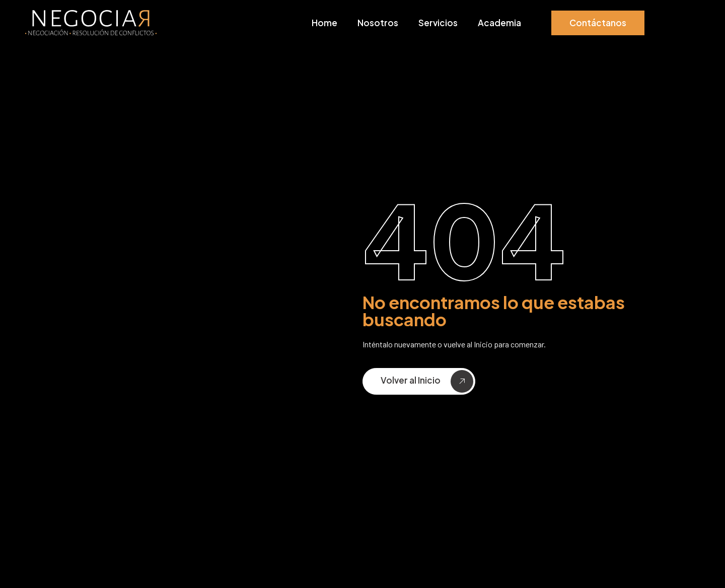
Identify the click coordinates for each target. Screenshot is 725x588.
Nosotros (378, 23)
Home (324, 23)
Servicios (438, 23)
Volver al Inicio (427, 381)
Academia (499, 23)
